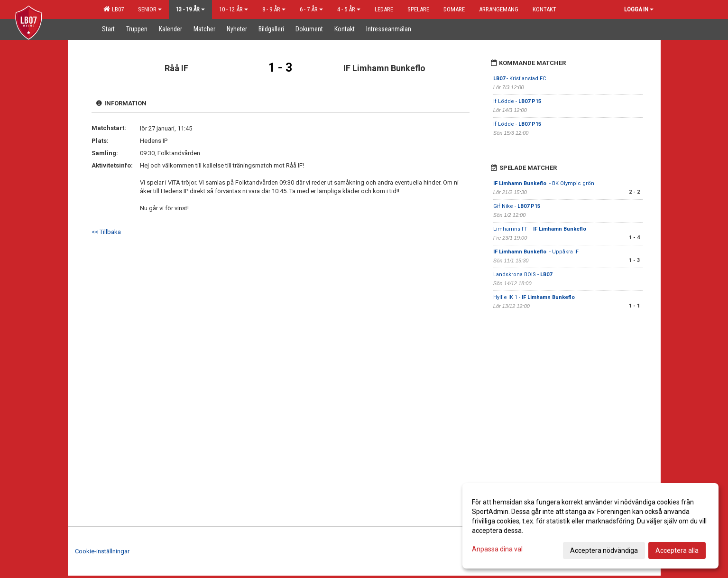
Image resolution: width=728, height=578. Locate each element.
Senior (150, 9)
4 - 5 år (349, 9)
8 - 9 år (274, 9)
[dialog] (590, 526)
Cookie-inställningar (102, 551)
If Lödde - (517, 101)
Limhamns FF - (540, 229)
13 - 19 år (190, 9)
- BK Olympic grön (544, 183)
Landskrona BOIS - (523, 275)
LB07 (114, 9)
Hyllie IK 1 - (535, 297)
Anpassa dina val (497, 549)
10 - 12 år (234, 9)
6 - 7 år (311, 9)
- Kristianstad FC (520, 79)
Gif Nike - (517, 206)
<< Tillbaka (106, 232)
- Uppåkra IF (537, 252)
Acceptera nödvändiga (604, 550)
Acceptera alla (677, 550)
